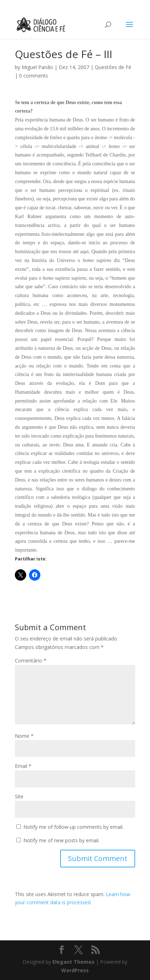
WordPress (75, 970)
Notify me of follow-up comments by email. (73, 827)
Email (23, 766)
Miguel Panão (37, 67)
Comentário (31, 660)
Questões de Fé (113, 67)
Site (19, 796)
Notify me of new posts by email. (61, 840)
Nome (24, 736)
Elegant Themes (73, 962)
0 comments (34, 76)
